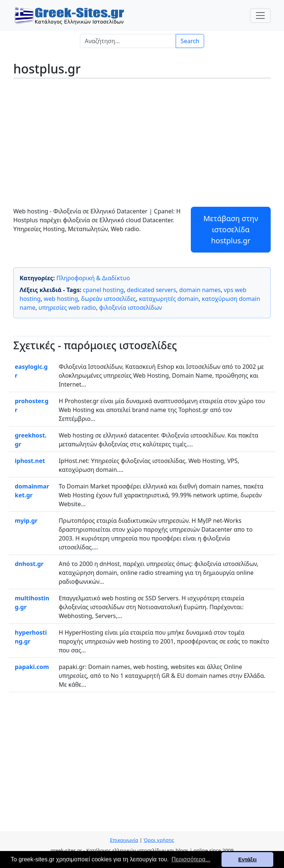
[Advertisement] (142, 137)
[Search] (128, 41)
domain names (200, 290)
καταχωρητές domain (169, 299)
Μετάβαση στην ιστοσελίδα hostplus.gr (231, 229)
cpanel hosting (103, 290)
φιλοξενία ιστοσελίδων (131, 308)
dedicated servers (151, 290)
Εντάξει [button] (247, 860)
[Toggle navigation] (260, 16)
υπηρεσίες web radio (67, 308)
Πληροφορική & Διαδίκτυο (93, 278)
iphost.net (30, 461)
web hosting (61, 299)
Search (190, 41)
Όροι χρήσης (159, 840)
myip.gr (26, 521)
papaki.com (32, 667)
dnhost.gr (29, 564)
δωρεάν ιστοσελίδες (108, 299)
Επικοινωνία (124, 840)
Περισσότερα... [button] (191, 859)
